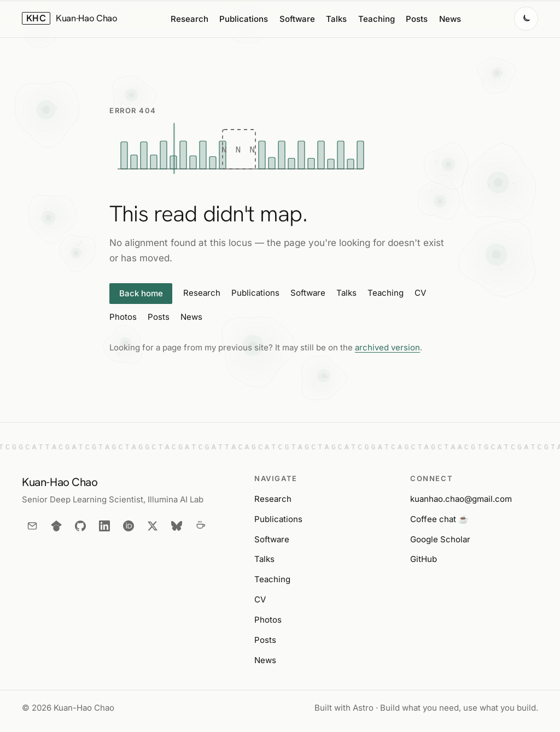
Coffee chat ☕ (439, 519)
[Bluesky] (177, 526)
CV (420, 293)
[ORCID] (129, 526)
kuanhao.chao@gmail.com (461, 499)
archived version (387, 347)
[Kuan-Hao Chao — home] (70, 19)
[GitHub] (80, 526)
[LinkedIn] (104, 526)
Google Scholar (440, 539)
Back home (141, 293)
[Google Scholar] (56, 526)
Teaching (377, 19)
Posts (417, 19)
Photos (123, 317)
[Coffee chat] (201, 526)
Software (297, 19)
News (450, 19)
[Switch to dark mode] (526, 19)
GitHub (424, 559)
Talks (336, 19)
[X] (153, 526)
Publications (244, 19)
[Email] (32, 526)
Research (189, 19)
